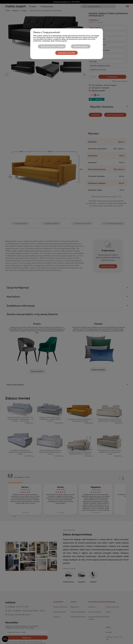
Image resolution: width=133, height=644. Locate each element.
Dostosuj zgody (81, 46)
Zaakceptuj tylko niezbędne (53, 46)
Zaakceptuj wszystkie (66, 53)
